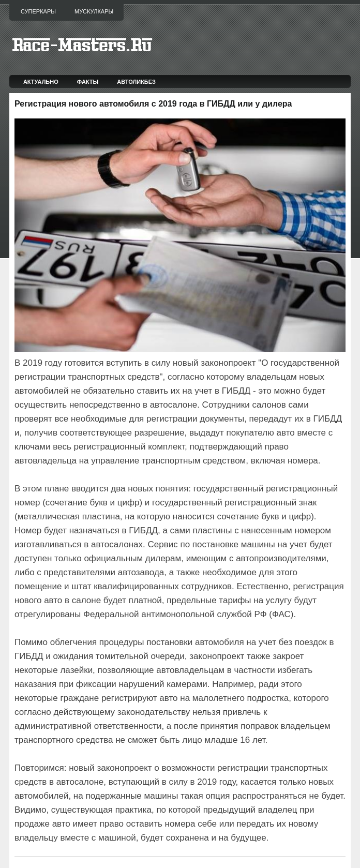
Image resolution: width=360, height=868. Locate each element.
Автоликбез (136, 82)
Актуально (41, 82)
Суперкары (38, 11)
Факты (88, 82)
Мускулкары (94, 11)
